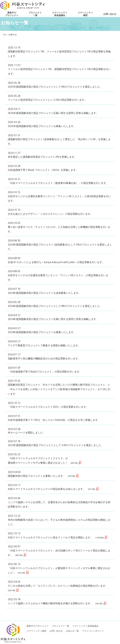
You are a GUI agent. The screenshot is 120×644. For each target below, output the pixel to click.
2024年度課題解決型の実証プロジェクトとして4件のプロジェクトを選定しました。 (55, 306)
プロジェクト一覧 (35, 14)
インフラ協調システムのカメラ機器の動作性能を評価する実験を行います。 (55, 603)
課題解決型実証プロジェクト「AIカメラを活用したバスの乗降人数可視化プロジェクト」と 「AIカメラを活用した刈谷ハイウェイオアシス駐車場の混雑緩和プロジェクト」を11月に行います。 (59, 389)
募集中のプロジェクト (12, 14)
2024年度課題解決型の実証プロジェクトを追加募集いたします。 (44, 293)
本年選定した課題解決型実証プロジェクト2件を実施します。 (42, 157)
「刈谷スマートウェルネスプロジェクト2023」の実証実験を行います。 (48, 407)
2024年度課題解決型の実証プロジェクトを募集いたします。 (42, 332)
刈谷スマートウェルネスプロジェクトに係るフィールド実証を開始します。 (56, 537)
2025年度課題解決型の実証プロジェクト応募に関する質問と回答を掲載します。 (53, 113)
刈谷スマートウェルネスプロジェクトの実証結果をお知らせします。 (51, 489)
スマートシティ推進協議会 (60, 14)
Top (4, 35)
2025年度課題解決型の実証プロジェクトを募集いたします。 (42, 126)
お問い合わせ (110, 14)
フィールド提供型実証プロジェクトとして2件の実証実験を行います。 (47, 100)
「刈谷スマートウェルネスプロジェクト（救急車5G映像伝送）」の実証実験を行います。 (58, 183)
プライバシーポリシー (93, 631)
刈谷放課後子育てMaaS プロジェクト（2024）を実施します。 (43, 170)
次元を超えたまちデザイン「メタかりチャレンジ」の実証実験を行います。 (50, 214)
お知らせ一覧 (72, 631)
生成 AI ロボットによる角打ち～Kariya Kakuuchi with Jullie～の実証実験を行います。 (56, 262)
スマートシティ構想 (85, 14)
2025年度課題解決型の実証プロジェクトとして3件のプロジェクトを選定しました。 (55, 87)
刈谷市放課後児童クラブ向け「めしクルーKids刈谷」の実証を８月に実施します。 (54, 420)
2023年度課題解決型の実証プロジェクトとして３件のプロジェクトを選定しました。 (56, 445)
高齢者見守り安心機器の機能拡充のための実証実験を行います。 (44, 358)
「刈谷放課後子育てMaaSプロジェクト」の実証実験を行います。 (45, 372)
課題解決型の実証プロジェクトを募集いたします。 (41, 476)
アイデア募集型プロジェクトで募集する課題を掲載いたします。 (44, 345)
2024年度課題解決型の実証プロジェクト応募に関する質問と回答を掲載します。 (53, 319)
